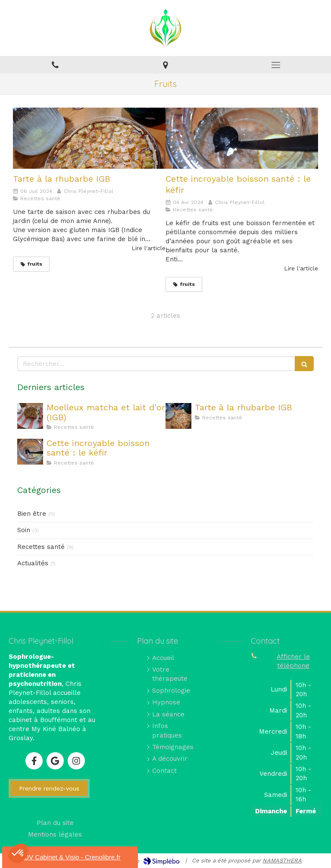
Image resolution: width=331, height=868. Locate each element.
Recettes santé (41, 547)
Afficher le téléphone (293, 661)
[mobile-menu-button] (276, 65)
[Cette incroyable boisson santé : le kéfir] (242, 138)
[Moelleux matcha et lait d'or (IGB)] (30, 416)
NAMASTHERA (282, 860)
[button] (18, 853)
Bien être (32, 514)
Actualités (33, 563)
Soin (24, 530)
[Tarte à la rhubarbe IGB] (89, 138)
